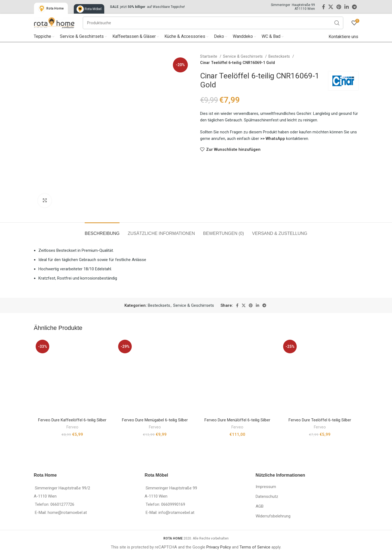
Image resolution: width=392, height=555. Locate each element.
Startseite (209, 56)
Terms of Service (255, 547)
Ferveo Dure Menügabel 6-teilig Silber (155, 420)
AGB (260, 506)
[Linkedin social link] (347, 7)
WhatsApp (276, 139)
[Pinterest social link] (339, 7)
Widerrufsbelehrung (273, 516)
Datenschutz (267, 496)
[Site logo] (54, 22)
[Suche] (213, 23)
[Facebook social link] (324, 7)
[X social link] (331, 7)
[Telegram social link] (354, 7)
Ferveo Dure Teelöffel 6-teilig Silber (320, 420)
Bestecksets (280, 56)
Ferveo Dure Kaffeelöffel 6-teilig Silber (72, 420)
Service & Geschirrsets (243, 56)
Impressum (266, 487)
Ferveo (72, 427)
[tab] (102, 231)
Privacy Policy (219, 547)
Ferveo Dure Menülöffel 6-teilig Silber (237, 420)
